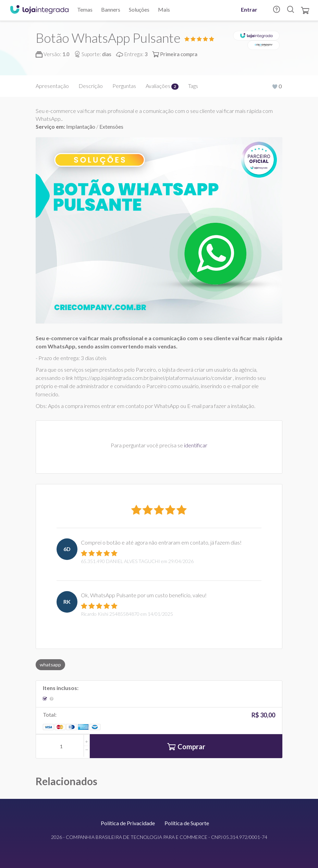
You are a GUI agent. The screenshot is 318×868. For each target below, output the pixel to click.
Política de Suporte (187, 823)
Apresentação (52, 86)
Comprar (186, 747)
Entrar (249, 9)
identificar (196, 445)
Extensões (111, 126)
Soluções (139, 9)
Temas (85, 9)
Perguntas (124, 86)
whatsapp (50, 665)
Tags (193, 86)
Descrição (91, 86)
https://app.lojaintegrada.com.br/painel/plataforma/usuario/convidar (153, 378)
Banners (111, 9)
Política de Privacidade (128, 823)
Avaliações (162, 86)
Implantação (81, 126)
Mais (164, 9)
